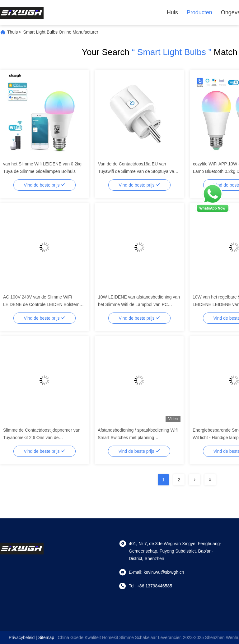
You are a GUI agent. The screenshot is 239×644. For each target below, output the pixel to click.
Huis (172, 12)
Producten (199, 12)
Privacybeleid (22, 637)
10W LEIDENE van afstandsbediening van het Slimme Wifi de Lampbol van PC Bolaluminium (139, 304)
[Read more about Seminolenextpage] (194, 480)
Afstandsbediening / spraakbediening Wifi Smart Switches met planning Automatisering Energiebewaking (138, 438)
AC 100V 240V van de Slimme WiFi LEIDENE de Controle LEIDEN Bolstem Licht (41, 304)
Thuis (12, 32)
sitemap (46, 637)
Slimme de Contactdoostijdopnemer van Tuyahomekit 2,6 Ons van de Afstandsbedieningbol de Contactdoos (42, 438)
